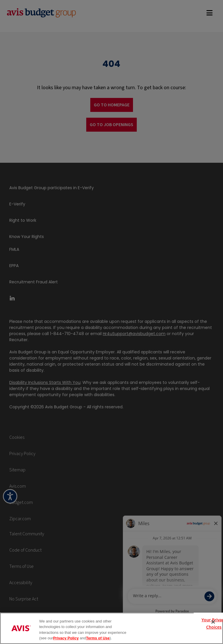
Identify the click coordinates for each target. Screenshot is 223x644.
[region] (111, 628)
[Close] (213, 622)
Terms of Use (98, 638)
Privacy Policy (66, 638)
